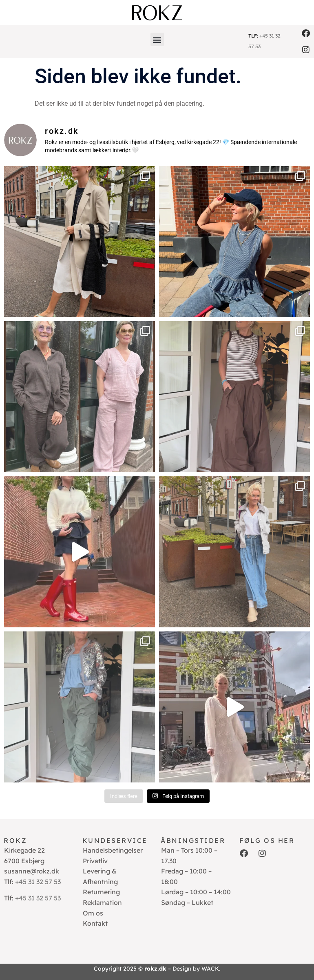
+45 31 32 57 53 (38, 882)
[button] (157, 39)
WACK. (211, 969)
